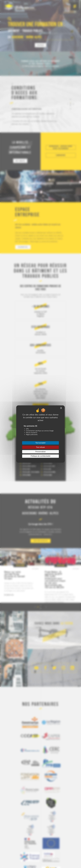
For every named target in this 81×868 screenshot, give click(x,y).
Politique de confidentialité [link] (40, 456)
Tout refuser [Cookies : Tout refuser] (40, 447)
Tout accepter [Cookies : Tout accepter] (40, 443)
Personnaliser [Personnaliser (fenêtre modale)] (40, 452)
